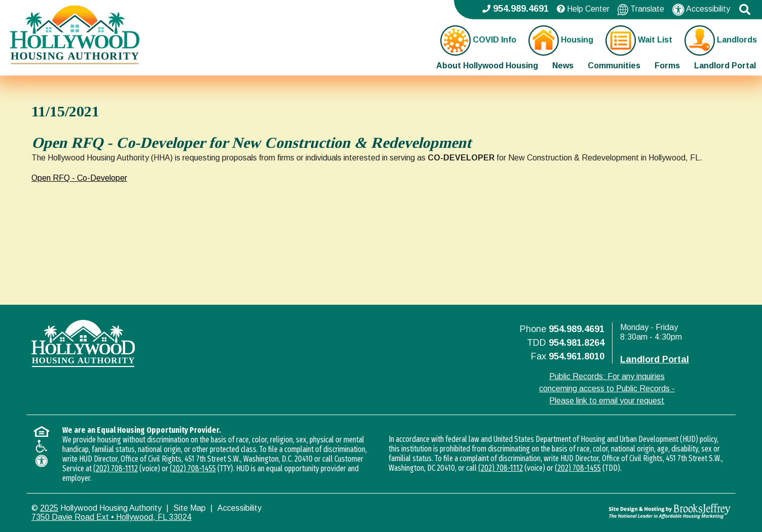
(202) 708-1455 (193, 468)
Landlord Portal (725, 66)
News (563, 66)
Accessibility (701, 10)
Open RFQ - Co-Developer (79, 178)
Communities (614, 66)
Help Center (583, 9)
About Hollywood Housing (487, 66)
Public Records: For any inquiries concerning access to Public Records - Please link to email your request (607, 388)
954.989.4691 (577, 329)
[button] (745, 10)
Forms (667, 66)
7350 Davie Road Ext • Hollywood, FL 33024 (111, 517)
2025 (49, 508)
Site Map (189, 508)
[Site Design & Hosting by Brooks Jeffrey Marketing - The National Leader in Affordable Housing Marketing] (643, 511)
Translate (641, 9)
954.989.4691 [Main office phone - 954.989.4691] (516, 9)
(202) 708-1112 (116, 468)
